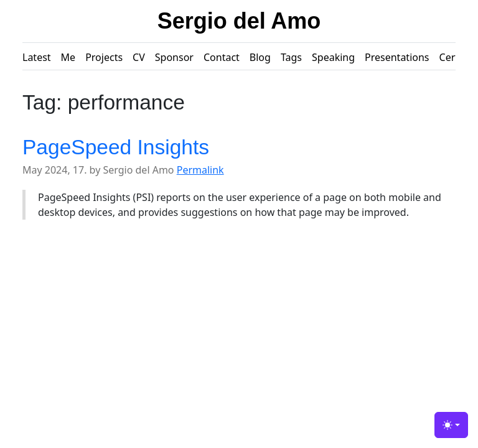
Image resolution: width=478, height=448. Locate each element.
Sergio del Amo (239, 21)
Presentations (397, 57)
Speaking (333, 57)
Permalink (200, 170)
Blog (260, 57)
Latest (37, 57)
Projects (104, 57)
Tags (291, 57)
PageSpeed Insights (116, 147)
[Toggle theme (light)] (451, 425)
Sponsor (174, 57)
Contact (222, 57)
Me (68, 57)
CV (139, 57)
